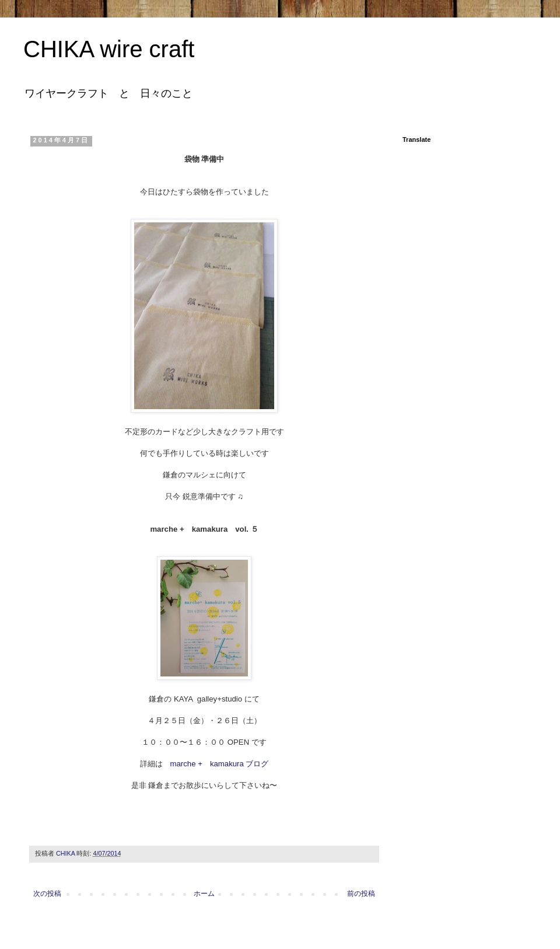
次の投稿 (47, 894)
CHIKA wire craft (109, 49)
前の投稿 (361, 894)
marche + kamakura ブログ (220, 764)
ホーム (204, 894)
